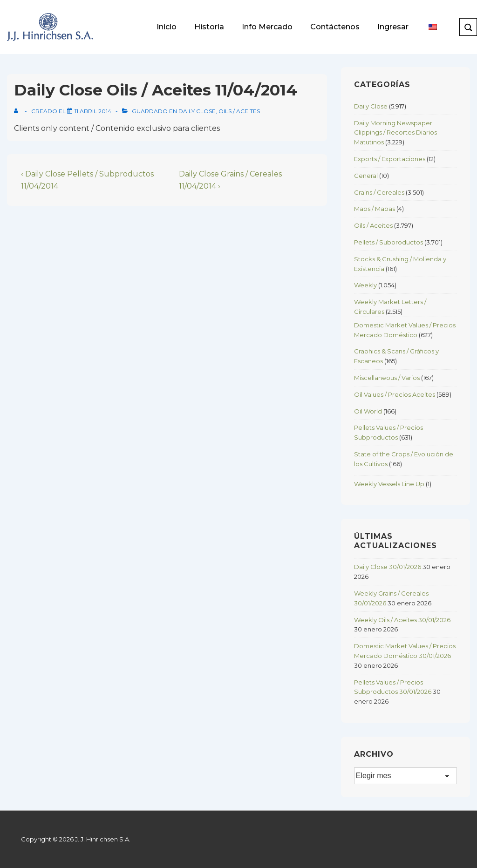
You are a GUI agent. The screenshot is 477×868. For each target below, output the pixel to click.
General (366, 176)
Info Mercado (267, 27)
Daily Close (197, 111)
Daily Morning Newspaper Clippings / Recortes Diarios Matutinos (395, 133)
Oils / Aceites (239, 111)
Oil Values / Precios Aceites (395, 394)
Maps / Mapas (375, 209)
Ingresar (393, 27)
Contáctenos (335, 27)
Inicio (167, 27)
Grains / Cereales (379, 192)
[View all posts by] (18, 111)
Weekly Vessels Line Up (389, 484)
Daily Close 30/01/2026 (388, 567)
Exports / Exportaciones (390, 159)
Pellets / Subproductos (388, 242)
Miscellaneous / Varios (387, 378)
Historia (209, 27)
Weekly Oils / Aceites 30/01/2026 (402, 620)
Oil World (368, 411)
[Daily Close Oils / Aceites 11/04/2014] (93, 111)
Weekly (365, 285)
